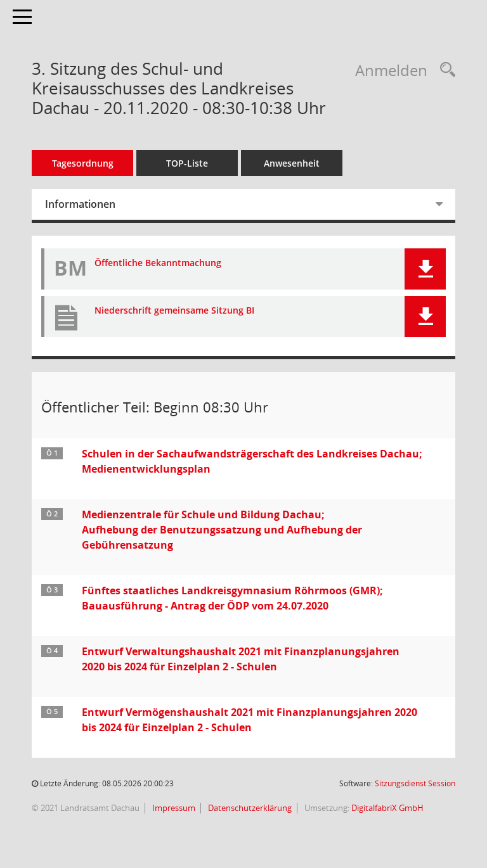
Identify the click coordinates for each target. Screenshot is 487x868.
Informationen (80, 204)
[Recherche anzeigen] (445, 70)
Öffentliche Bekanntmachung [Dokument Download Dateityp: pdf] (158, 263)
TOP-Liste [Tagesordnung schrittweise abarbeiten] (187, 163)
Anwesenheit (292, 163)
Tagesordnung (83, 163)
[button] (425, 269)
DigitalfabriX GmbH (387, 808)
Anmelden (391, 70)
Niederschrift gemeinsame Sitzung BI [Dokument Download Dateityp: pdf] (174, 311)
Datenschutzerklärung (249, 808)
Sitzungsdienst (415, 783)
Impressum (173, 808)
